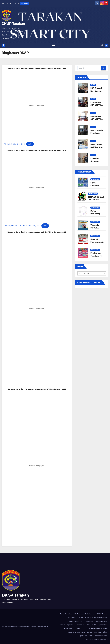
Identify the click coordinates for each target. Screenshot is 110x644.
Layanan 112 (91, 625)
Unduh (30, 144)
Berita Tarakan (90, 614)
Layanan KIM (81, 625)
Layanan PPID (103, 625)
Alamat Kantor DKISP (75, 618)
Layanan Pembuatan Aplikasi (97, 632)
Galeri (93, 85)
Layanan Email (68, 628)
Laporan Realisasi (101, 621)
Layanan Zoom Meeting (77, 632)
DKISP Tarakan (13, 24)
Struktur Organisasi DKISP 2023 (96, 618)
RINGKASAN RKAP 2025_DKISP (15, 144)
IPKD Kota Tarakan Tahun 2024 (97, 639)
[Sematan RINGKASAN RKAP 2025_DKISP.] (37, 105)
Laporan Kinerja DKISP (75, 621)
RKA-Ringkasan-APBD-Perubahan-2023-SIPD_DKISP (22, 226)
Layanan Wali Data (85, 636)
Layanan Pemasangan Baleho (97, 628)
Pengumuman (95, 179)
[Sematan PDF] (37, 308)
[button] (102, 45)
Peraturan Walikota (101, 636)
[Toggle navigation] (53, 45)
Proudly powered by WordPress (13, 627)
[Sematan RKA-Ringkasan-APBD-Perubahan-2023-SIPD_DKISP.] (37, 187)
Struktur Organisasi (67, 625)
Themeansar (43, 627)
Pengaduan (89, 621)
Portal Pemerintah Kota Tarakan (71, 614)
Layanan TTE (80, 628)
